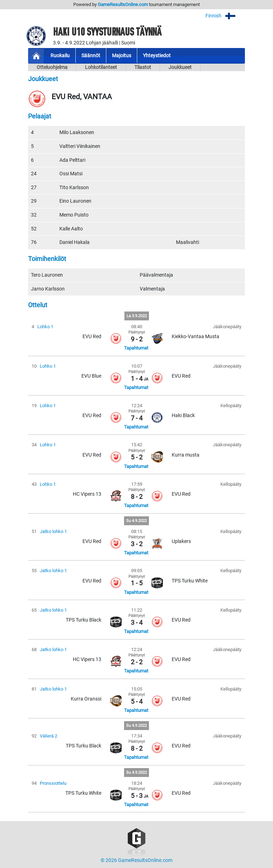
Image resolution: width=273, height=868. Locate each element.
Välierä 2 (49, 736)
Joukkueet (180, 67)
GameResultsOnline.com (123, 4)
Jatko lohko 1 (53, 531)
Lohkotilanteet (101, 67)
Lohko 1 (45, 327)
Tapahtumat (136, 348)
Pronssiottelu (53, 783)
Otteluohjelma (52, 67)
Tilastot (143, 67)
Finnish (225, 16)
